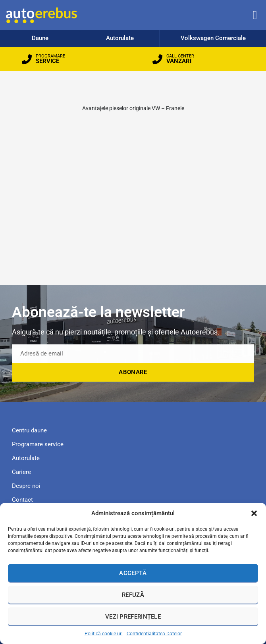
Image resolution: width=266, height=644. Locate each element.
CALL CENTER (180, 56)
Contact (22, 500)
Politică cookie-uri (104, 634)
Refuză (133, 595)
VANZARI (179, 61)
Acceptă (133, 573)
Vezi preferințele (133, 617)
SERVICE (47, 61)
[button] (254, 513)
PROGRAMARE (50, 56)
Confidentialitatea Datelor (154, 634)
